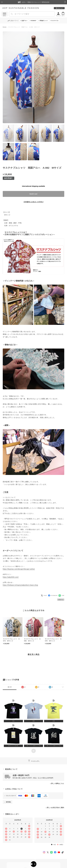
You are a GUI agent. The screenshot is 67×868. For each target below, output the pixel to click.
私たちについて (60, 8)
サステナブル (55, 21)
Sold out (34, 194)
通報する (61, 600)
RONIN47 (34, 21)
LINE (61, 595)
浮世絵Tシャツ (44, 21)
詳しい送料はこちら (58, 784)
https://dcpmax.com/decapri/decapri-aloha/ (19, 569)
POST (44, 595)
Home (5, 27)
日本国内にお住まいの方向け (34, 202)
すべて (10, 687)
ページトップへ (34, 761)
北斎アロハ (24, 21)
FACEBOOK (53, 595)
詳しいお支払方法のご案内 (55, 808)
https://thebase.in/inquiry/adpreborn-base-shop (20, 585)
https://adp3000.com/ (11, 577)
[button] (13, 710)
